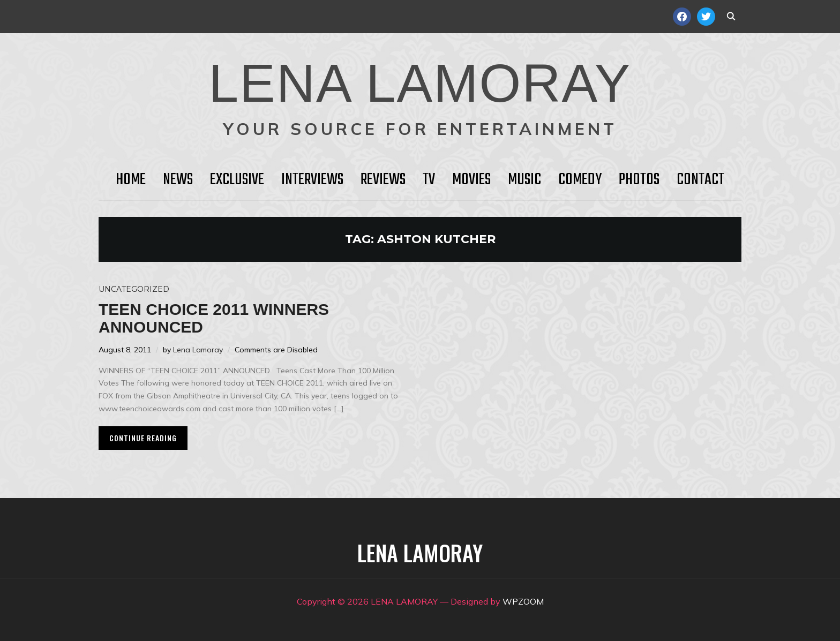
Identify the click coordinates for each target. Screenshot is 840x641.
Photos (639, 180)
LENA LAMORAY (420, 83)
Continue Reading (143, 438)
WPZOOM (523, 601)
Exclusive (237, 180)
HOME (131, 180)
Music (524, 180)
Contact (700, 180)
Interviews (312, 180)
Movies (471, 180)
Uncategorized (134, 289)
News (178, 180)
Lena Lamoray (198, 350)
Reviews (383, 180)
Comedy (580, 180)
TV (429, 180)
